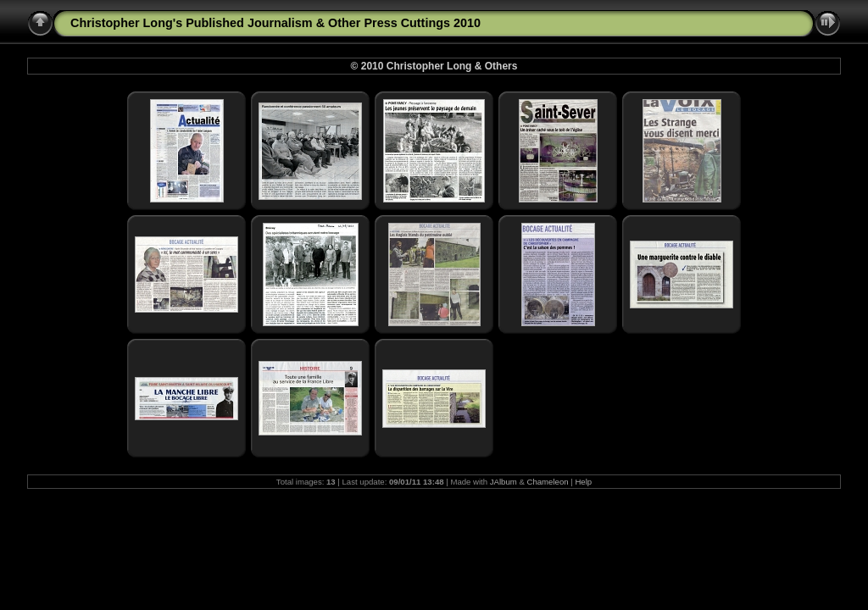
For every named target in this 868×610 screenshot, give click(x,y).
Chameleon (548, 482)
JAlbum (504, 482)
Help (583, 482)
